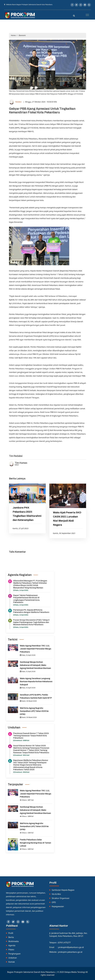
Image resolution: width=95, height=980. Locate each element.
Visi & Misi (56, 894)
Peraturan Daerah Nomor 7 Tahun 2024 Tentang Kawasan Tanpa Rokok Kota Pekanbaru (31, 736)
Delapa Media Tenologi (75, 972)
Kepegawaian (58, 906)
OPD (54, 902)
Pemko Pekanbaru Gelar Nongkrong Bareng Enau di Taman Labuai (35, 843)
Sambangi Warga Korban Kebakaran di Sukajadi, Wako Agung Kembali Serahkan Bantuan (35, 665)
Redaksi (18, 102)
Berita (11, 937)
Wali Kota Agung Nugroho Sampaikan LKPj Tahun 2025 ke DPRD (34, 711)
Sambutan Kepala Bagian (63, 890)
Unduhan (13, 958)
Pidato (11, 950)
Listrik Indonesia (16, 447)
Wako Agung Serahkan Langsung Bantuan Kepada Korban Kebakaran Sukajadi (36, 682)
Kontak (12, 962)
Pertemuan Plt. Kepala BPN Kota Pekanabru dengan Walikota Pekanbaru (31, 611)
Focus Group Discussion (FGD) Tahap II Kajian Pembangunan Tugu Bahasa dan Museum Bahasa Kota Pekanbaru (31, 622)
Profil (11, 933)
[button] (87, 14)
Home (13, 35)
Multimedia (14, 941)
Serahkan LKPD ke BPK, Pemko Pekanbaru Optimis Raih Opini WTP (36, 696)
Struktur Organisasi (61, 898)
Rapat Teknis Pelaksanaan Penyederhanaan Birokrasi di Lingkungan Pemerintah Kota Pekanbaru (26, 599)
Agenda (12, 945)
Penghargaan (15, 954)
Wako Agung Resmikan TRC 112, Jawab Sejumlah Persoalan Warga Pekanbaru (36, 649)
